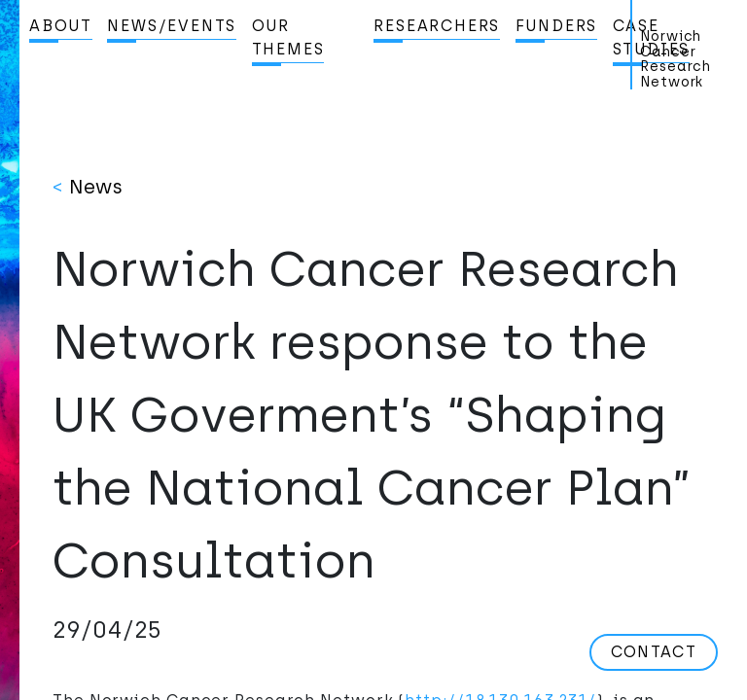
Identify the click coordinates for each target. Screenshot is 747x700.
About (61, 26)
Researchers (437, 26)
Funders (557, 26)
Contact (654, 652)
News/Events (172, 26)
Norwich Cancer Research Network (676, 59)
